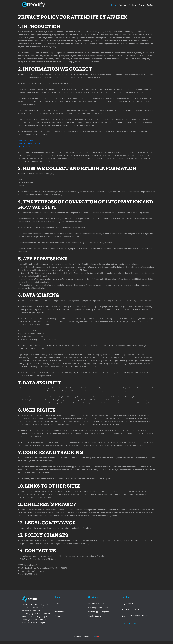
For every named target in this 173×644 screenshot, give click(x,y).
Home (114, 5)
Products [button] (132, 5)
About (57, 607)
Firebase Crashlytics (26, 146)
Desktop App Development (99, 612)
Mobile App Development (98, 607)
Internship (130, 603)
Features (122, 5)
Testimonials (60, 612)
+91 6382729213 (133, 609)
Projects (58, 616)
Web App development (97, 603)
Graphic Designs (95, 616)
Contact (150, 5)
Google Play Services (26, 140)
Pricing (142, 5)
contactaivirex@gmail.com (136, 615)
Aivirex (94, 637)
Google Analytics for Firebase (29, 143)
